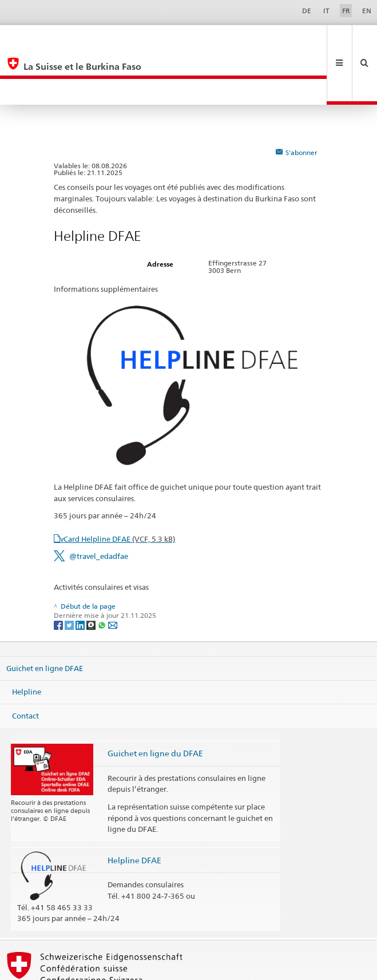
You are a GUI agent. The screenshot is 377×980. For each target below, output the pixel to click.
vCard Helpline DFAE (118, 487)
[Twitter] (70, 572)
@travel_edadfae (99, 504)
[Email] (113, 572)
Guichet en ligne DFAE (45, 616)
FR (346, 11)
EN (367, 11)
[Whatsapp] (103, 572)
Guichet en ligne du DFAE (155, 701)
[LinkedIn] (81, 572)
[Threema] (92, 572)
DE (307, 11)
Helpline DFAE (134, 808)
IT (326, 11)
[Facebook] (59, 572)
